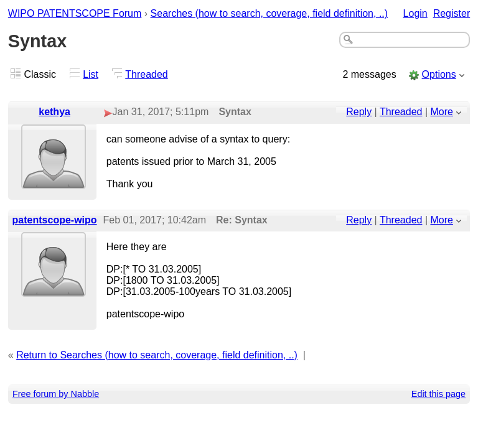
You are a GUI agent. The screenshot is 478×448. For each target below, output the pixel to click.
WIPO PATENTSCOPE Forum (75, 13)
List (91, 74)
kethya (54, 112)
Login (415, 13)
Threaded (147, 74)
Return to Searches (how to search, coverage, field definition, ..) (157, 355)
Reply (359, 112)
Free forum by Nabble (56, 394)
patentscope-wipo (55, 220)
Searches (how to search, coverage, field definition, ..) (269, 13)
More (442, 112)
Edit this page (438, 394)
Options (439, 74)
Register (452, 13)
